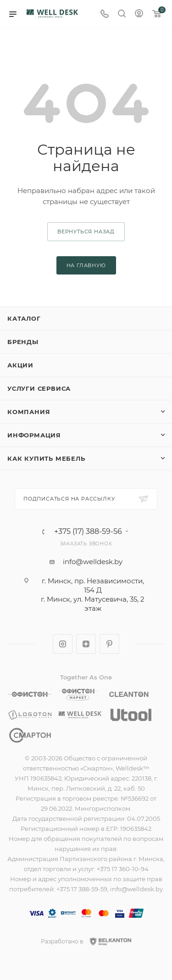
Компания (29, 412)
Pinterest (109, 644)
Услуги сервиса (39, 388)
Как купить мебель (46, 458)
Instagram (63, 644)
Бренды (23, 342)
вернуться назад (86, 232)
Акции (20, 365)
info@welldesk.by (93, 562)
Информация (34, 435)
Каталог (24, 318)
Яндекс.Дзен (86, 644)
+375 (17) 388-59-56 (88, 532)
